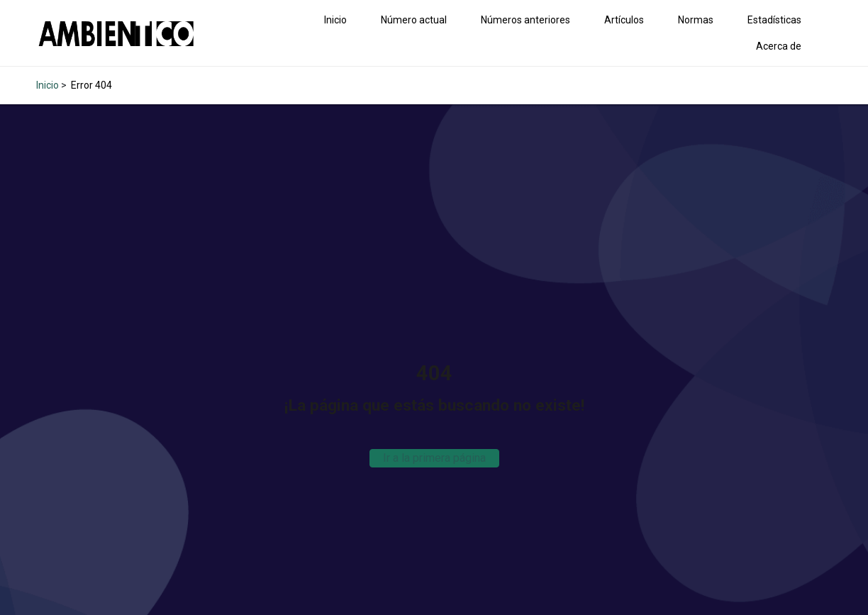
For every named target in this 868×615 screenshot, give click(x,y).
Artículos (624, 20)
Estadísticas (774, 20)
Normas (696, 20)
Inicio (335, 20)
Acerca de (779, 46)
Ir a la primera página (434, 458)
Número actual (414, 20)
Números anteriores (525, 20)
